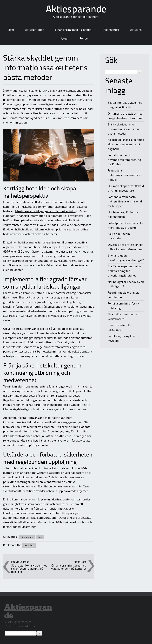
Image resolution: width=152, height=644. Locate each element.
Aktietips (136, 30)
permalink (29, 545)
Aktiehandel (111, 30)
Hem (11, 30)
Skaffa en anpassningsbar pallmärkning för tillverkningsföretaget (125, 271)
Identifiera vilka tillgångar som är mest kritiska (45, 211)
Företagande (27, 537)
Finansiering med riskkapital (74, 30)
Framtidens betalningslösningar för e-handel (125, 175)
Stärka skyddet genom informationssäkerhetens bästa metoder (124, 129)
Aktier (65, 39)
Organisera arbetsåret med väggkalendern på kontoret (69, 567)
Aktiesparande (76, 10)
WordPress (28, 626)
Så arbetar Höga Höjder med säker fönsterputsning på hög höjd (29, 569)
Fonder (84, 39)
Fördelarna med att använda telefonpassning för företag (124, 160)
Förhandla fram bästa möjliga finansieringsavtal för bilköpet (125, 202)
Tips (40, 537)
